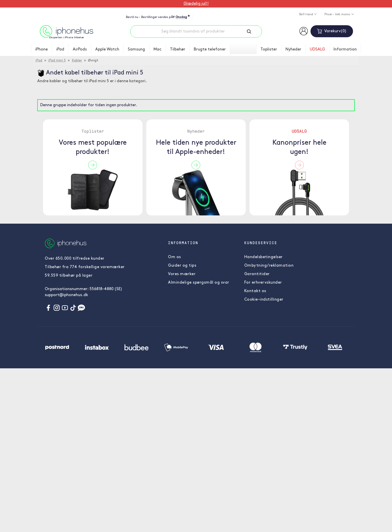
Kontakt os (255, 291)
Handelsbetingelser (263, 257)
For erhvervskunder (263, 283)
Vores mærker (182, 274)
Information (345, 49)
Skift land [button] (306, 14)
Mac (157, 49)
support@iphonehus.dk (66, 295)
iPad (60, 49)
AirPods (80, 49)
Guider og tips (182, 266)
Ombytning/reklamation (269, 266)
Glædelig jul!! (196, 4)
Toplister (269, 49)
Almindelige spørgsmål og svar (199, 283)
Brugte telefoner (210, 49)
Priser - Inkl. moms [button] (338, 14)
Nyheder (293, 49)
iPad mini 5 (57, 61)
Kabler (77, 61)
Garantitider (257, 274)
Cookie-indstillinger (264, 300)
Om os (174, 257)
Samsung (136, 49)
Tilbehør (178, 49)
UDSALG (317, 49)
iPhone (41, 49)
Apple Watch (107, 49)
